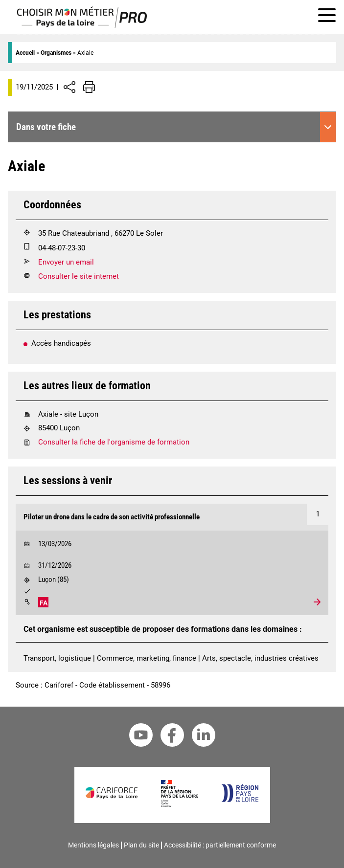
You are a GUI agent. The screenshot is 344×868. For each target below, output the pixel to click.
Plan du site (141, 845)
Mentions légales (93, 845)
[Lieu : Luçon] (172, 581)
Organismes (56, 53)
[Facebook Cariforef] (172, 737)
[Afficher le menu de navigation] (327, 17)
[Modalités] (27, 602)
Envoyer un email (66, 262)
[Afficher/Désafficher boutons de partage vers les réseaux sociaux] (69, 87)
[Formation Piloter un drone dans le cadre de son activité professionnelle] (172, 517)
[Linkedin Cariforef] (204, 737)
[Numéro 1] (318, 514)
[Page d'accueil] (82, 25)
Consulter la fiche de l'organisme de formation (114, 442)
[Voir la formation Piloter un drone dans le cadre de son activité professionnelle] (172, 559)
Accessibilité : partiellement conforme (220, 845)
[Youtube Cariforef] (141, 737)
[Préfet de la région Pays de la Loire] (179, 804)
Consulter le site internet (79, 276)
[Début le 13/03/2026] (172, 542)
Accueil (25, 53)
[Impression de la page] (89, 87)
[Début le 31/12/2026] (172, 563)
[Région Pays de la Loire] (240, 800)
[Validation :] (172, 592)
